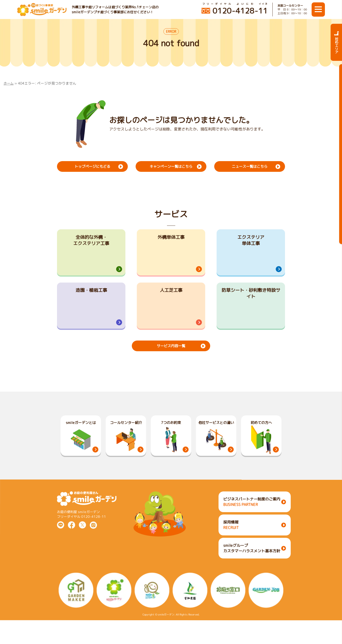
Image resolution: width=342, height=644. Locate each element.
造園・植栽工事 (91, 299)
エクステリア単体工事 (251, 241)
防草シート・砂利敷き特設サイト (251, 303)
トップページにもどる (92, 166)
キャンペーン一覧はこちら (171, 166)
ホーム (9, 83)
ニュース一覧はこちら (250, 166)
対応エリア (336, 42)
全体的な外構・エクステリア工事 (91, 241)
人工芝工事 (171, 299)
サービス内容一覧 (171, 362)
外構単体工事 (171, 238)
